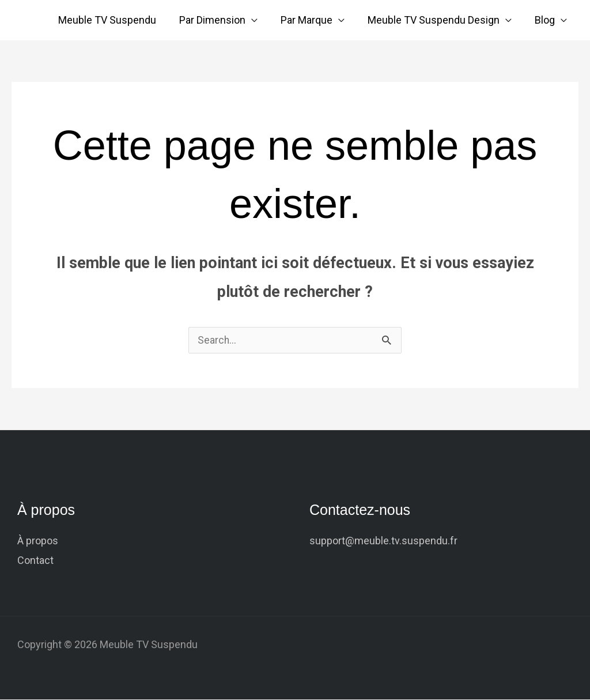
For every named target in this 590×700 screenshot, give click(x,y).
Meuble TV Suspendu (118, 20)
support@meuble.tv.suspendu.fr (383, 541)
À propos (38, 541)
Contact (35, 561)
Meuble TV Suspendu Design (437, 20)
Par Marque (312, 20)
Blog (546, 20)
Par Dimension (220, 20)
